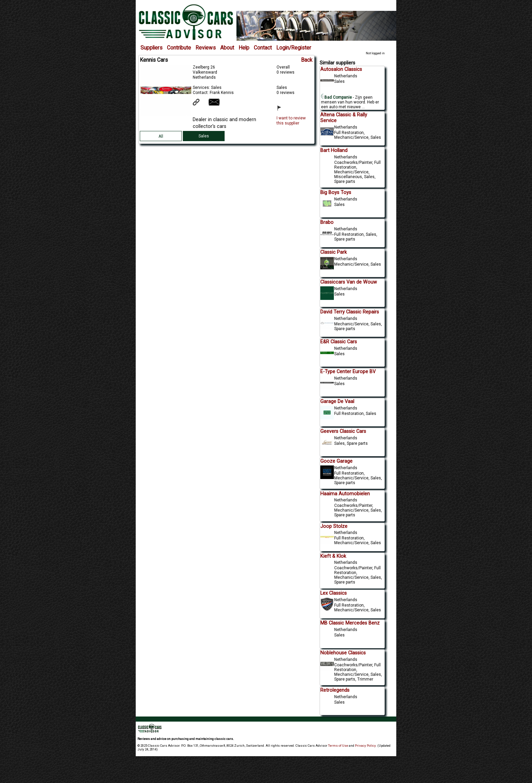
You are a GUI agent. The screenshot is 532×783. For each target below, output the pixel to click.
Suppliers (151, 48)
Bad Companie (337, 97)
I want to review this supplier (291, 121)
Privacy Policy (365, 746)
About (227, 48)
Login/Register (294, 48)
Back (307, 60)
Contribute (179, 48)
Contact (263, 48)
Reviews (206, 48)
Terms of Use (338, 746)
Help (244, 48)
